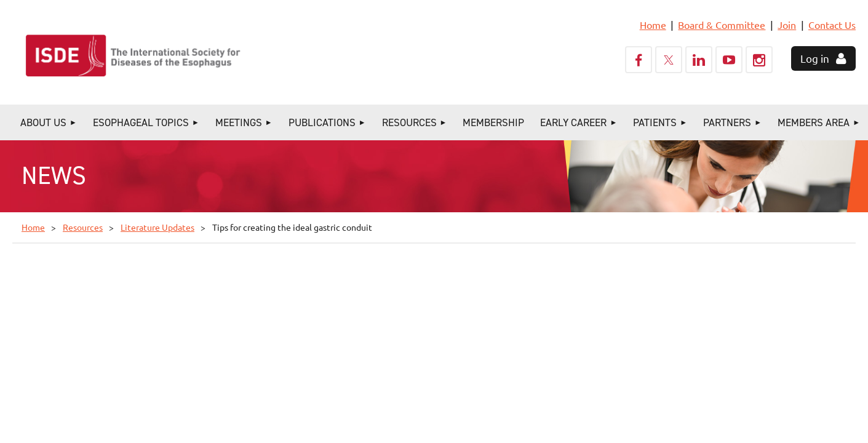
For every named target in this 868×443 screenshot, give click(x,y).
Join (787, 25)
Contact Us (832, 25)
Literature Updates (157, 227)
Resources (83, 227)
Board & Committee (722, 25)
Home (653, 25)
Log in (815, 58)
